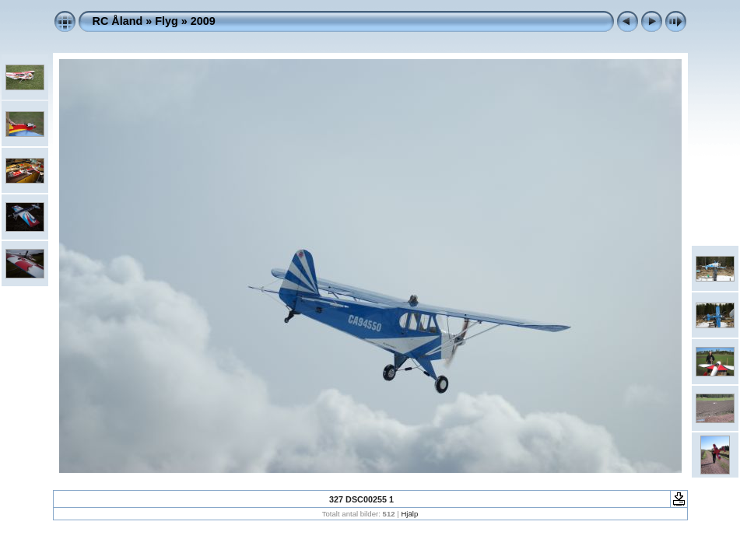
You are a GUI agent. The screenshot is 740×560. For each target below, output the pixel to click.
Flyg (167, 21)
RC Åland (118, 21)
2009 (203, 21)
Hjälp (409, 514)
